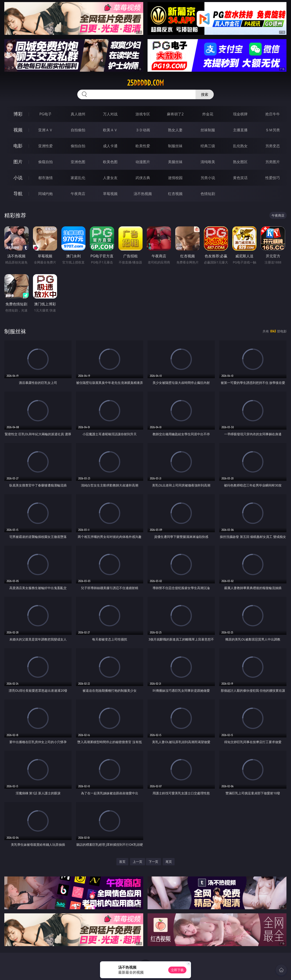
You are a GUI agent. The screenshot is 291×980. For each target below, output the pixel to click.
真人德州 (78, 114)
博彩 (18, 114)
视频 (18, 130)
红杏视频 (175, 194)
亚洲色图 (78, 162)
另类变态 (273, 146)
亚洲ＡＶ (45, 130)
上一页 (138, 862)
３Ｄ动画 (143, 130)
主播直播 (240, 130)
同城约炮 (45, 194)
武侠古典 (143, 178)
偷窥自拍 (45, 162)
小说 (18, 178)
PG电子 (45, 114)
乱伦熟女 (240, 146)
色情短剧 (208, 194)
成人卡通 (110, 146)
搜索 (205, 94)
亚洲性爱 (45, 146)
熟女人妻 (175, 130)
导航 (18, 194)
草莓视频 (110, 194)
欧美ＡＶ (110, 130)
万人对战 (110, 114)
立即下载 (177, 970)
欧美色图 (110, 162)
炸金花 (208, 114)
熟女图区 (240, 162)
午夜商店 (78, 194)
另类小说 (208, 178)
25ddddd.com (145, 83)
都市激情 (45, 178)
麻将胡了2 (175, 114)
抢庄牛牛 (273, 114)
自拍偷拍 (78, 130)
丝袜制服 (208, 130)
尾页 (169, 862)
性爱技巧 (273, 178)
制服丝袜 (175, 146)
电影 (18, 146)
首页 (122, 862)
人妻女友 (110, 178)
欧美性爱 (143, 146)
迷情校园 (175, 178)
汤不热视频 (143, 194)
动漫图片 (143, 162)
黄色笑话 (240, 178)
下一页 (153, 862)
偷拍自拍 (78, 146)
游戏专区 (143, 114)
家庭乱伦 (78, 178)
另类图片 (273, 162)
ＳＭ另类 (273, 130)
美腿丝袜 (175, 162)
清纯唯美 (208, 162)
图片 (18, 162)
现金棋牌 (240, 114)
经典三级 (208, 146)
